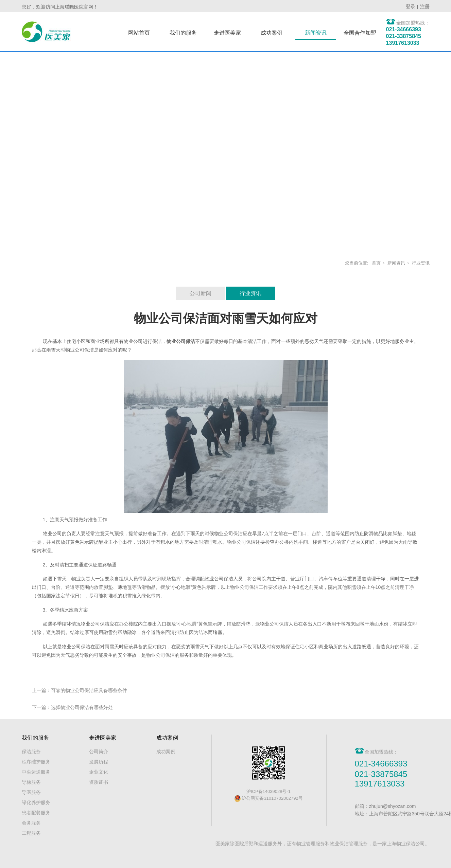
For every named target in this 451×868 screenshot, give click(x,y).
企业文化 (99, 772)
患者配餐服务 (36, 813)
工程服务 (31, 833)
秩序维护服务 (36, 762)
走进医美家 (227, 33)
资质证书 (99, 782)
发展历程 (99, 762)
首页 (376, 263)
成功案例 (272, 33)
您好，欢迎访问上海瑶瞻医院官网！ (60, 7)
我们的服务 (183, 33)
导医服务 (31, 792)
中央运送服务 (36, 772)
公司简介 (99, 752)
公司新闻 (201, 293)
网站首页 (139, 33)
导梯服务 (31, 782)
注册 (425, 6)
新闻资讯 (316, 33)
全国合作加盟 (360, 33)
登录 (411, 6)
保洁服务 (31, 752)
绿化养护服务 (36, 802)
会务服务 (31, 823)
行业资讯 (421, 263)
